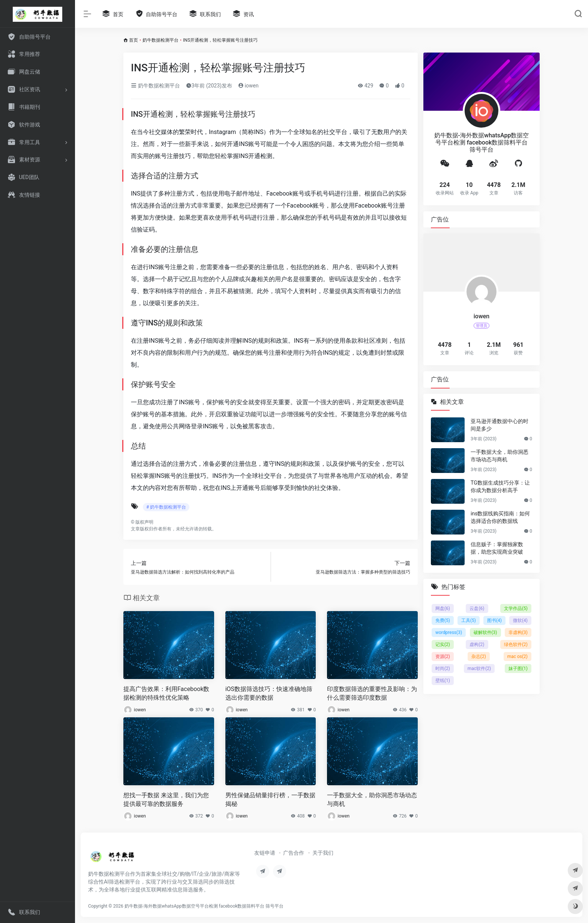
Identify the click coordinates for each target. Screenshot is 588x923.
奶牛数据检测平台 (160, 40)
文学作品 (516, 608)
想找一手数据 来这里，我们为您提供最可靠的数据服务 (166, 800)
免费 (443, 620)
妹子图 (518, 669)
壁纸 (443, 681)
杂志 (479, 656)
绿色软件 (516, 644)
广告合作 (294, 853)
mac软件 (479, 669)
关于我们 (323, 853)
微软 (520, 620)
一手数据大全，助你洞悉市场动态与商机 (372, 800)
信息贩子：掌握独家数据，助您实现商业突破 (497, 548)
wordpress (449, 632)
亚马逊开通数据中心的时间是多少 (499, 425)
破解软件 (485, 632)
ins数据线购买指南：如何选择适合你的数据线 (500, 517)
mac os (517, 656)
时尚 (443, 669)
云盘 (477, 608)
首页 (133, 40)
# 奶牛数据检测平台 (166, 507)
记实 (443, 644)
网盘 (443, 608)
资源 (443, 656)
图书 (494, 620)
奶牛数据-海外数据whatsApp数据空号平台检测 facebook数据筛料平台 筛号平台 (204, 906)
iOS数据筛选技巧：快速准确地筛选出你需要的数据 (269, 693)
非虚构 (518, 632)
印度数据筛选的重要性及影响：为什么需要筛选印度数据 (372, 693)
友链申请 (265, 853)
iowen (248, 86)
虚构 (477, 644)
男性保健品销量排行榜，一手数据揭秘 (270, 800)
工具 (469, 620)
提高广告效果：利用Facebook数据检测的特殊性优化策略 (166, 693)
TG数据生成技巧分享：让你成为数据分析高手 (500, 486)
